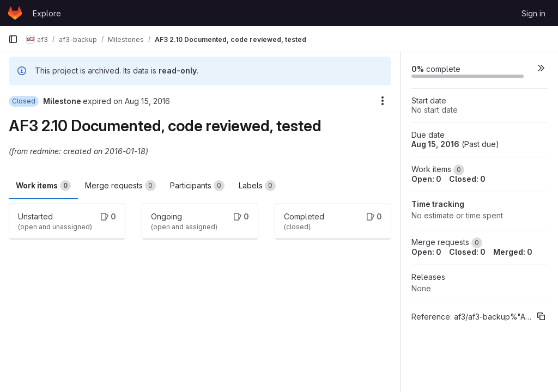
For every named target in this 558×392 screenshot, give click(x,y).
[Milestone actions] (383, 101)
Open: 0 (426, 179)
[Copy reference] (541, 316)
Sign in (533, 13)
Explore (47, 13)
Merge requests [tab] (120, 186)
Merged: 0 (513, 252)
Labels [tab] (257, 186)
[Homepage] (15, 13)
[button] (541, 68)
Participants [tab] (197, 186)
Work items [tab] (43, 186)
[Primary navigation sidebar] (13, 39)
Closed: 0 (467, 179)
